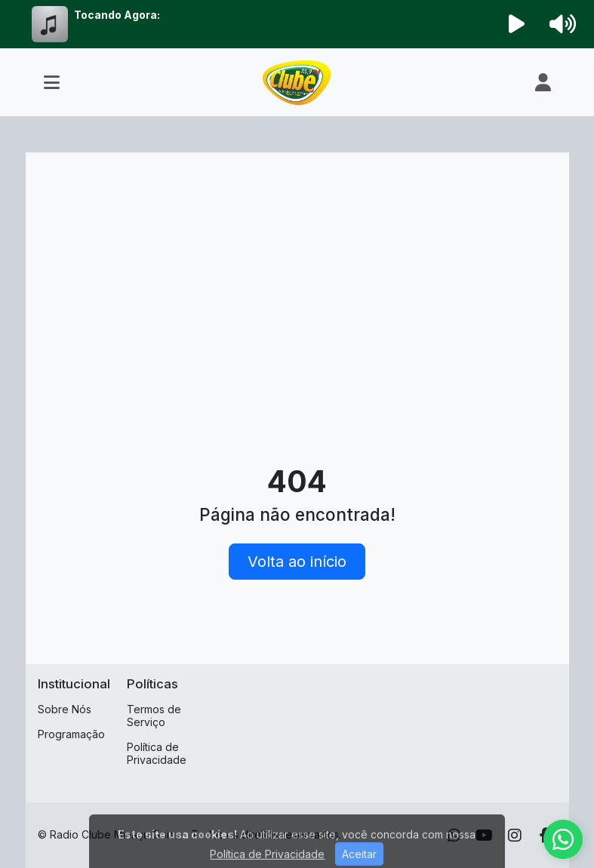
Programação (71, 734)
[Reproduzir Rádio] (516, 24)
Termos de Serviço (154, 716)
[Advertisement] (297, 278)
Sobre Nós (65, 709)
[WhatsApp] (454, 836)
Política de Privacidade (157, 753)
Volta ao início (297, 562)
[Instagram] (515, 836)
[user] (543, 82)
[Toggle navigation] (52, 82)
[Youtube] (484, 836)
